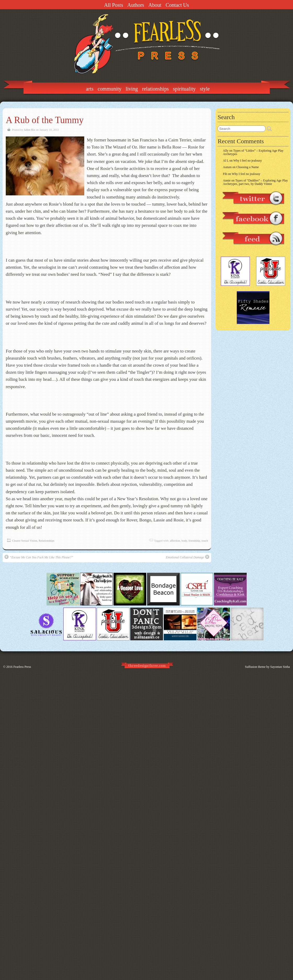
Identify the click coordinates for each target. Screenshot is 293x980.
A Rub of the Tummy (45, 120)
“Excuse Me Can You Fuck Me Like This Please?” (39, 557)
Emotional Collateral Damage (188, 557)
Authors (136, 5)
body (184, 541)
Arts (90, 89)
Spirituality (184, 89)
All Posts (114, 5)
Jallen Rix (29, 130)
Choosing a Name (247, 167)
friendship (194, 541)
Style (205, 89)
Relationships (155, 89)
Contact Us (177, 5)
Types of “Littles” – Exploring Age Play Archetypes (253, 152)
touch (205, 541)
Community (109, 89)
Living (132, 89)
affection (175, 541)
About (155, 5)
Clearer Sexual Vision (25, 541)
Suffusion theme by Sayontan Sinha (267, 667)
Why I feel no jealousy (248, 161)
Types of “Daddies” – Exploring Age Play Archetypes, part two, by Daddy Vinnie (255, 182)
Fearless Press (22, 667)
